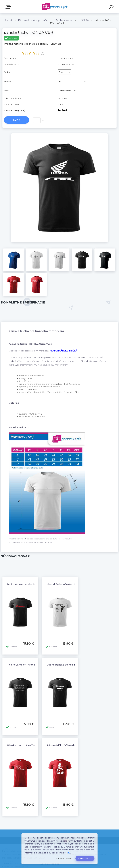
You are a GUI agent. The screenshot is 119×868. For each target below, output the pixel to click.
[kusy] (37, 120)
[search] (112, 7)
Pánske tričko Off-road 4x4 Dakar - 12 (69, 745)
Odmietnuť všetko (63, 858)
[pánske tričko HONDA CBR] (60, 134)
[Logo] (55, 6)
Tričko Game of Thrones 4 (23, 665)
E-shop (9, 7)
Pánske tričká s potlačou (34, 20)
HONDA (84, 20)
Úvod (9, 20)
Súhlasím (85, 859)
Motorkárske (64, 20)
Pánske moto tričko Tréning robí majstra (32, 745)
